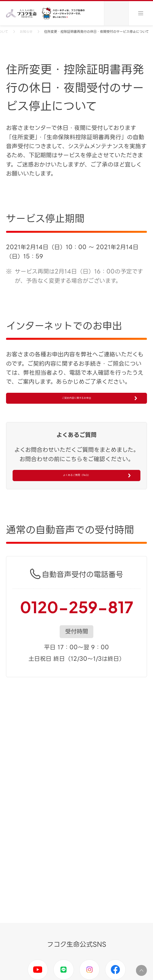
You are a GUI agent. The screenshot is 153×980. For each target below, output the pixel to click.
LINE (64, 970)
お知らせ (26, 32)
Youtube (38, 970)
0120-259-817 (77, 634)
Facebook (115, 970)
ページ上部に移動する (142, 970)
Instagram (90, 970)
